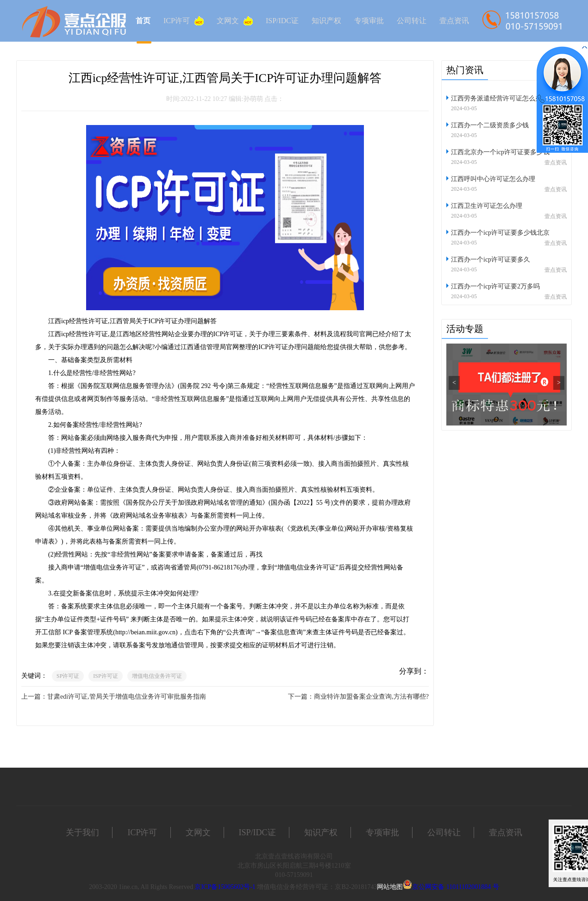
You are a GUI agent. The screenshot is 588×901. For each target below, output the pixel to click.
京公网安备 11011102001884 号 (455, 887)
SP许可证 (68, 676)
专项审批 (369, 21)
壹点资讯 (454, 21)
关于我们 (82, 832)
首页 (143, 21)
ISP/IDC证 (282, 21)
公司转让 (412, 21)
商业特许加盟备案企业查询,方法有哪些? (371, 697)
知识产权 (326, 21)
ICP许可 (184, 21)
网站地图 (390, 887)
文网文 (235, 21)
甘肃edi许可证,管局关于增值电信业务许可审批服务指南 (127, 697)
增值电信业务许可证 (157, 676)
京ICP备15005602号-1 (225, 887)
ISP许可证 (105, 676)
